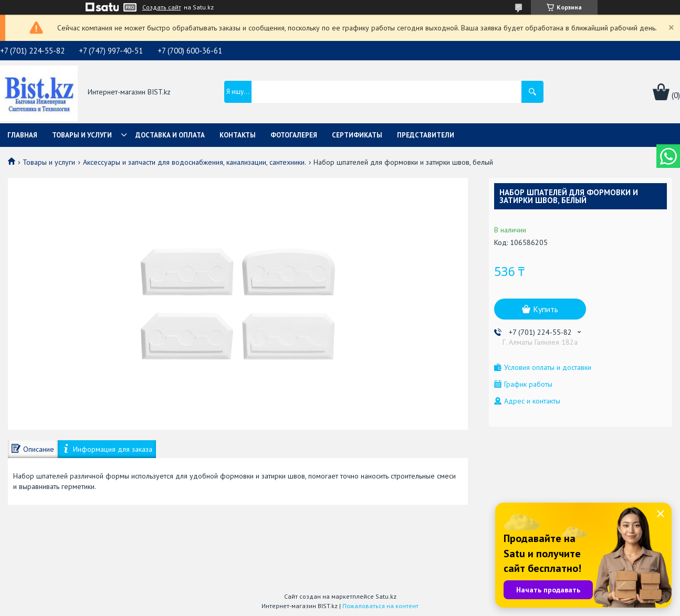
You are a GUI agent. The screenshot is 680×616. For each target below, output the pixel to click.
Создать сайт (162, 7)
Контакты (238, 135)
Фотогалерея (294, 135)
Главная (22, 135)
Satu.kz (386, 596)
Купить (546, 309)
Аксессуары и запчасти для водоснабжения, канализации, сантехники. (195, 162)
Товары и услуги (82, 135)
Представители (426, 135)
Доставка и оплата (170, 135)
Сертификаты (357, 135)
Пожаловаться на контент (380, 606)
